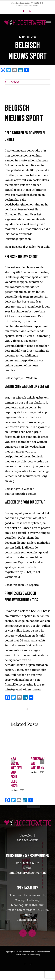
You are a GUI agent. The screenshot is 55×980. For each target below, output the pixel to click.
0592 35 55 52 (30, 863)
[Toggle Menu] (48, 23)
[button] (13, 761)
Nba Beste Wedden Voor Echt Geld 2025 (16, 772)
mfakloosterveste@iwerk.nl (27, 5)
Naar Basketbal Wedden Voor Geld (27, 247)
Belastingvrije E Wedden (21, 378)
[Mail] (32, 933)
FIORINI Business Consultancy (27, 955)
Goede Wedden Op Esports (22, 585)
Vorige (14, 82)
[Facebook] (23, 933)
